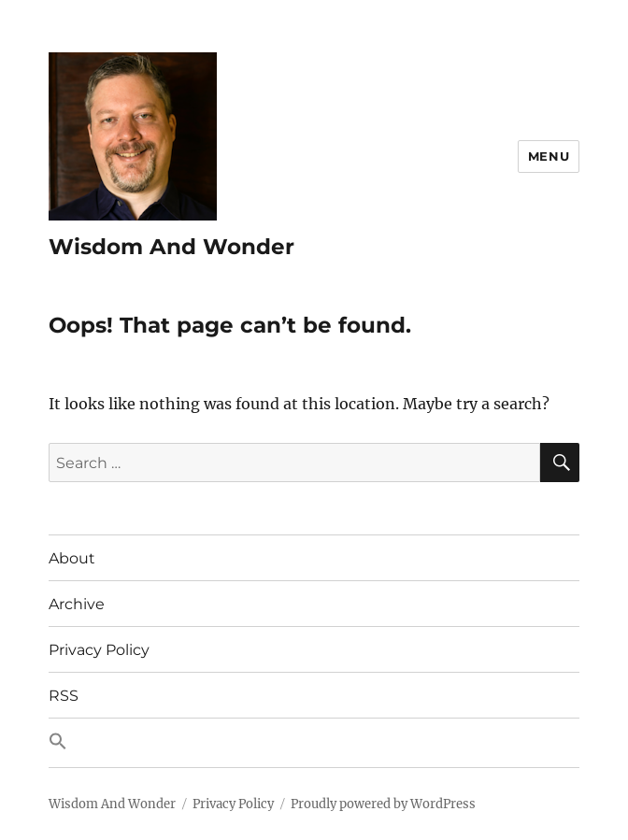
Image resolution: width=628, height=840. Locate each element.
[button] (314, 743)
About (72, 558)
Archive (77, 604)
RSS (64, 696)
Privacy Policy (99, 650)
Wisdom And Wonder (171, 247)
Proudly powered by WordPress (383, 804)
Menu (549, 156)
